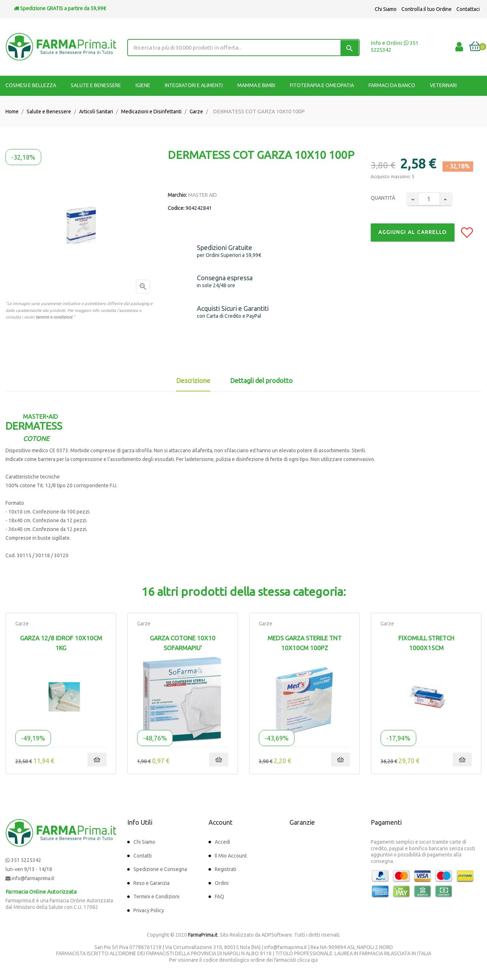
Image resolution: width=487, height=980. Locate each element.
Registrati (225, 869)
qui (314, 960)
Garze (22, 624)
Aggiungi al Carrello (413, 232)
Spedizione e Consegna (160, 869)
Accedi (222, 842)
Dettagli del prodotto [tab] (261, 380)
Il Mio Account (231, 856)
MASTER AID (202, 195)
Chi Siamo (386, 9)
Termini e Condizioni (156, 897)
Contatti (143, 856)
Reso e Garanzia (151, 883)
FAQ (219, 897)
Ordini (222, 883)
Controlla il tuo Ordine (426, 9)
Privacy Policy (149, 910)
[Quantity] (429, 199)
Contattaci (468, 9)
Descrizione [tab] (193, 380)
